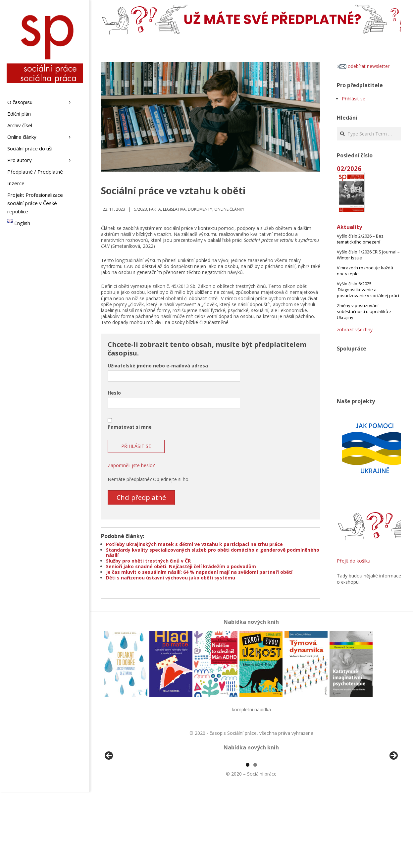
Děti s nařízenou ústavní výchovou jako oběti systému (171, 577)
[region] (251, 796)
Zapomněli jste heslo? (131, 465)
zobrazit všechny (355, 329)
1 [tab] (248, 841)
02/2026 (349, 168)
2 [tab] (255, 841)
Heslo (114, 393)
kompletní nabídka (251, 709)
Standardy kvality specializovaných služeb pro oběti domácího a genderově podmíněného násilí (213, 552)
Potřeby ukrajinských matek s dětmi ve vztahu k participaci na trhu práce (194, 544)
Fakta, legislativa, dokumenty (181, 209)
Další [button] (393, 794)
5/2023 (141, 209)
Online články (229, 209)
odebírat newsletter (363, 66)
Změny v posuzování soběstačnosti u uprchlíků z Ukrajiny (364, 311)
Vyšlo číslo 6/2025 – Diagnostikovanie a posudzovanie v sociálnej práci (368, 290)
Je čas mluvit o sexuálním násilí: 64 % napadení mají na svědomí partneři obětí (199, 572)
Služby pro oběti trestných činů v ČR (148, 561)
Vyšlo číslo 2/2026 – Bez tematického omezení (360, 239)
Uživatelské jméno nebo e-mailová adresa (158, 366)
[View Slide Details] (128, 796)
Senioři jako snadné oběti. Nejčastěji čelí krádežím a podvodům (181, 566)
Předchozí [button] (109, 794)
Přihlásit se (354, 99)
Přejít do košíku (354, 561)
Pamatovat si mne (130, 427)
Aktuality (349, 227)
